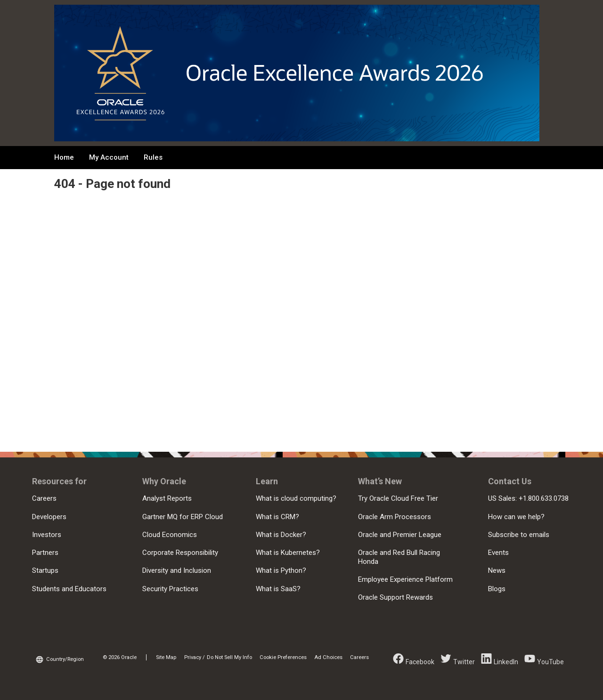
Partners (45, 553)
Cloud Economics (170, 535)
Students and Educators (69, 589)
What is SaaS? (278, 589)
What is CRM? (277, 517)
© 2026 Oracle (120, 657)
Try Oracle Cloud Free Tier (398, 498)
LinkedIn (506, 662)
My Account (109, 157)
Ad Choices (328, 657)
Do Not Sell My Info (229, 657)
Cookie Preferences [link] (283, 657)
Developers (49, 517)
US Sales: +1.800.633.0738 (528, 498)
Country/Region (65, 659)
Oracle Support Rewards (395, 597)
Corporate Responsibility (180, 553)
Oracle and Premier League (400, 535)
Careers (44, 498)
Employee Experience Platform (405, 579)
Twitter (464, 662)
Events (498, 553)
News (497, 570)
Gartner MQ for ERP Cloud (183, 517)
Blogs (497, 589)
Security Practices (170, 589)
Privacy (193, 657)
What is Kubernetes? (288, 553)
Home (64, 157)
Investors (47, 535)
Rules (153, 157)
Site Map (166, 657)
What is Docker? (281, 535)
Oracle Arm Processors (395, 517)
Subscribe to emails (519, 535)
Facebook (420, 662)
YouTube (550, 662)
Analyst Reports (167, 498)
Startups (45, 570)
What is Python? (281, 570)
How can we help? (516, 517)
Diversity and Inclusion (177, 570)
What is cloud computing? (296, 498)
